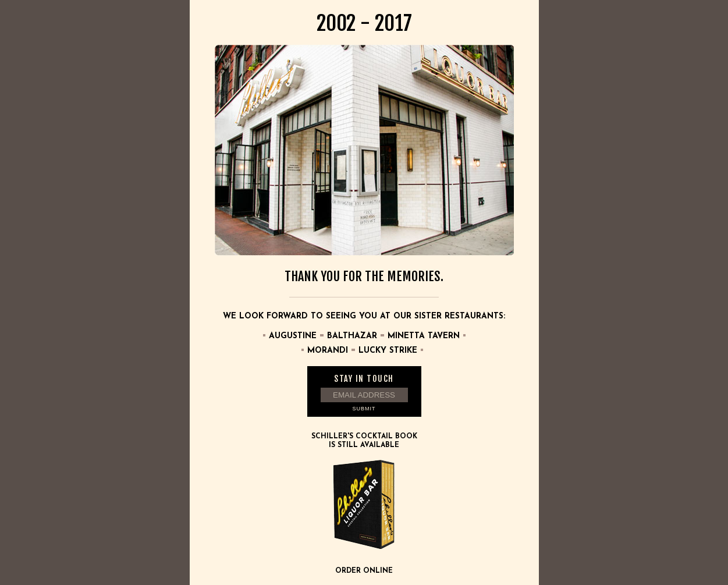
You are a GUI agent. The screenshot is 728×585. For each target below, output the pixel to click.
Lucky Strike (388, 351)
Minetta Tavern (424, 336)
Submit (364, 409)
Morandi (328, 351)
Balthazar (352, 336)
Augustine (293, 336)
